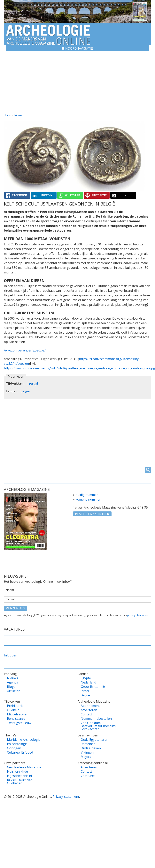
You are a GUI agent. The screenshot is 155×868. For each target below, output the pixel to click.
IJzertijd (32, 383)
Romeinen (88, 744)
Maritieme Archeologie (24, 740)
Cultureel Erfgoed (20, 752)
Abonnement (90, 706)
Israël (85, 691)
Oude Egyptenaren (94, 740)
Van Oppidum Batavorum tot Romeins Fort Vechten (98, 726)
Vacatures (88, 776)
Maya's (86, 757)
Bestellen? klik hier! (92, 514)
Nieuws (19, 115)
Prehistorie (15, 706)
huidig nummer (87, 495)
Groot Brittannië (93, 687)
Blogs (11, 687)
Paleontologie (17, 744)
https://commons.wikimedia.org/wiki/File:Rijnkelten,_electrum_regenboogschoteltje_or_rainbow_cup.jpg (79, 368)
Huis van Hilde (17, 771)
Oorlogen (14, 748)
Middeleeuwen (18, 714)
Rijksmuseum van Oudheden (20, 782)
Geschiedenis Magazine (24, 767)
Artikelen (14, 691)
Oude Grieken (91, 748)
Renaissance (16, 719)
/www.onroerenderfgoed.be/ (25, 350)
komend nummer (88, 499)
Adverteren (89, 710)
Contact (86, 714)
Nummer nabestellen (96, 719)
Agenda (13, 682)
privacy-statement (137, 615)
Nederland (88, 682)
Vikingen (87, 752)
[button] (77, 48)
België (25, 391)
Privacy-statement (66, 797)
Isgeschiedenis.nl (19, 776)
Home (7, 115)
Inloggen (11, 655)
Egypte (86, 678)
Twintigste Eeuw (19, 723)
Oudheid (13, 710)
